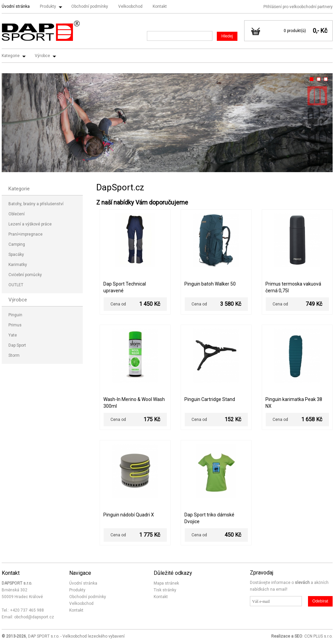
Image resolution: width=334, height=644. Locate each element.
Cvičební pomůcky (25, 275)
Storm (14, 355)
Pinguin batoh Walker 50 (210, 284)
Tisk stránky (165, 590)
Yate (13, 335)
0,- (316, 31)
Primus (15, 325)
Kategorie (11, 56)
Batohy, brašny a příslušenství (36, 204)
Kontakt (160, 6)
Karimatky (18, 265)
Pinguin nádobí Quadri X (129, 515)
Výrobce (42, 56)
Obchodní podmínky (90, 6)
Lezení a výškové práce (30, 224)
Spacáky (16, 254)
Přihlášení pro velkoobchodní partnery (298, 7)
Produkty (48, 6)
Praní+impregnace (25, 234)
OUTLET (16, 285)
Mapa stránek (166, 583)
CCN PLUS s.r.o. (318, 636)
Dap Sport (17, 345)
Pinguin (15, 315)
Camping (17, 244)
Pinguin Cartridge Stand (210, 399)
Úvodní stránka (16, 6)
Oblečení (17, 214)
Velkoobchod (130, 6)
